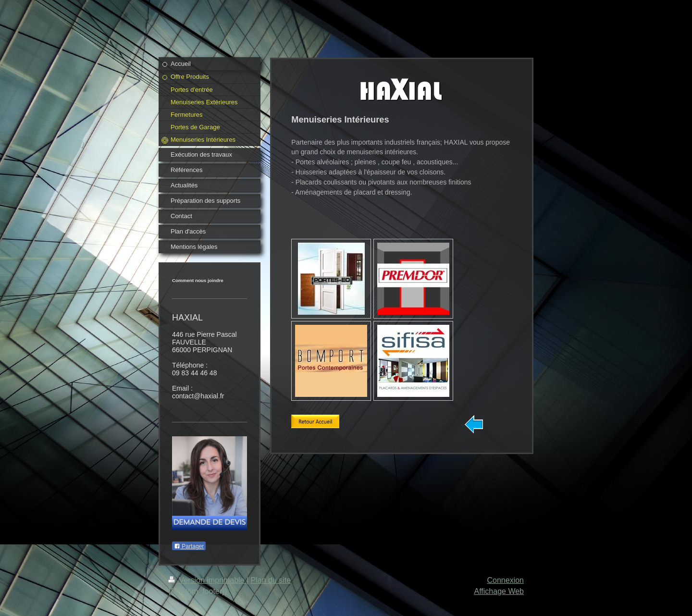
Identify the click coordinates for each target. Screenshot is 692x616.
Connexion (506, 580)
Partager (189, 546)
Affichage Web (499, 591)
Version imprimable (207, 580)
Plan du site (271, 580)
